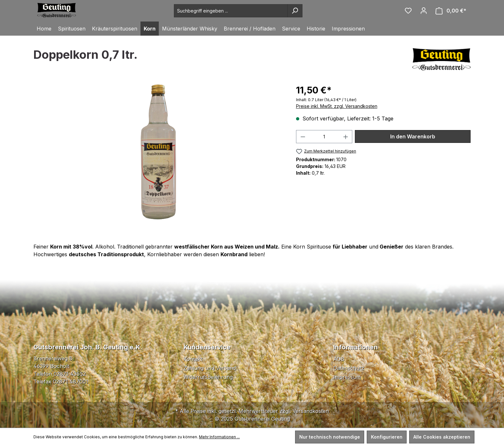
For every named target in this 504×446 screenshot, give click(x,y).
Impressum (347, 377)
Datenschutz (349, 368)
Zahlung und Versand (210, 368)
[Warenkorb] (451, 11)
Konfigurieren (387, 437)
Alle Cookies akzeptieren (442, 437)
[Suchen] (295, 11)
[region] (158, 153)
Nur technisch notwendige (330, 437)
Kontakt (193, 359)
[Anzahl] (324, 137)
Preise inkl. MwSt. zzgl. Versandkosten (337, 106)
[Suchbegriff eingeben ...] (231, 11)
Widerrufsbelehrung (208, 377)
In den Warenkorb (413, 136)
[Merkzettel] (408, 11)
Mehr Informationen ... (219, 437)
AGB (339, 359)
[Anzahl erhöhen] (346, 137)
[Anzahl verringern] (303, 137)
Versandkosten (311, 411)
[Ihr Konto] (424, 11)
